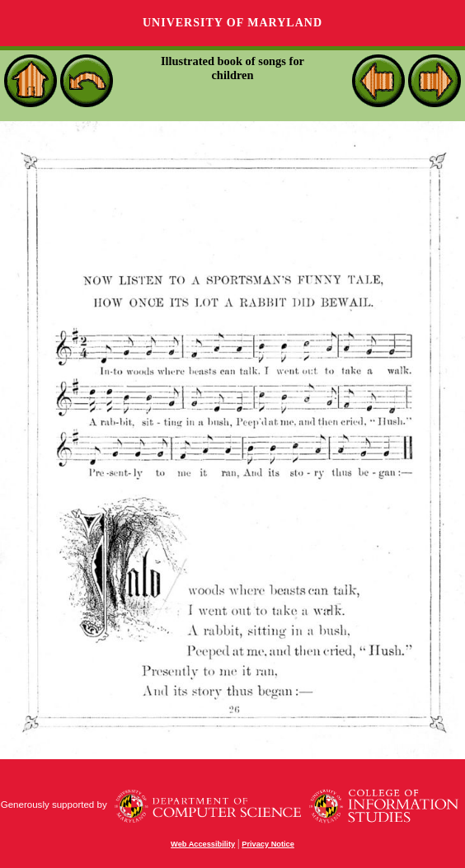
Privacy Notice (268, 844)
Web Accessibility (203, 844)
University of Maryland (233, 23)
